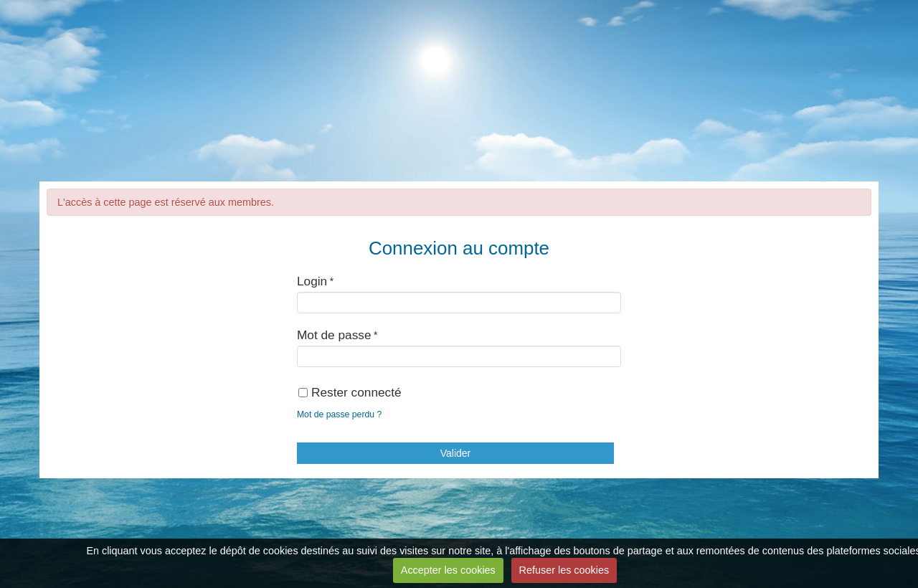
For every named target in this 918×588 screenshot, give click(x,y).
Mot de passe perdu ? (339, 414)
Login (312, 281)
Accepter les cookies (448, 570)
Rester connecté (350, 392)
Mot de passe (334, 335)
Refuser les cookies (564, 570)
